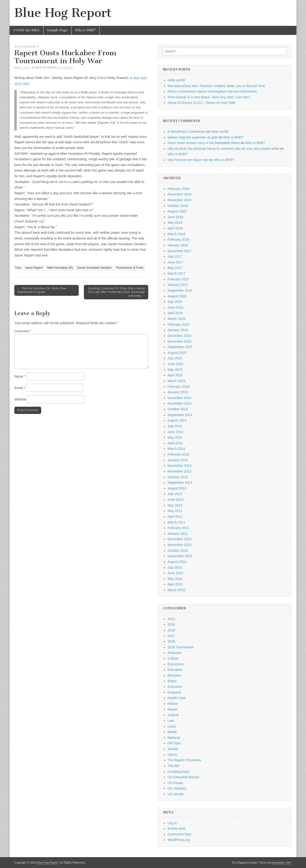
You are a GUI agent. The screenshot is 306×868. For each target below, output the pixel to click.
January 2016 (178, 330)
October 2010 (178, 551)
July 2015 (175, 358)
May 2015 (175, 370)
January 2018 (178, 245)
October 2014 (178, 409)
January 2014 (178, 460)
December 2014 (180, 398)
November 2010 (180, 545)
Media (172, 732)
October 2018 (178, 206)
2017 (171, 636)
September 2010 (180, 556)
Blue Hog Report (63, 13)
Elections (174, 675)
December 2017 (180, 251)
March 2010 (176, 590)
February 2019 (178, 189)
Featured (174, 692)
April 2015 (175, 375)
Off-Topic (174, 743)
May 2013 (175, 505)
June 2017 (175, 262)
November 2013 (180, 471)
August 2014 (177, 420)
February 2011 (178, 528)
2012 (171, 619)
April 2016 (175, 313)
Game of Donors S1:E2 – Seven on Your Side (201, 103)
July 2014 (175, 426)
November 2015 (180, 341)
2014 (171, 624)
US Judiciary (177, 788)
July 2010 (175, 568)
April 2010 (175, 584)
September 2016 (180, 290)
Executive (175, 687)
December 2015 (180, 336)
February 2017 (178, 279)
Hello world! (176, 80)
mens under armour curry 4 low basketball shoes (204, 143)
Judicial (173, 715)
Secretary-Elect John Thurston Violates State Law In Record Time (216, 86)
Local (172, 726)
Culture (173, 658)
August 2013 (177, 488)
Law (171, 721)
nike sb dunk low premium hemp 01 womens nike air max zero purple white (223, 149)
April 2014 (175, 443)
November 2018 (180, 200)
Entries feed (177, 829)
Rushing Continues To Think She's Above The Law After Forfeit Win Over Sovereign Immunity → (116, 292)
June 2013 (175, 500)
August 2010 (177, 562)
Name (20, 376)
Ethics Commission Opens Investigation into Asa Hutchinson (212, 91)
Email (20, 388)
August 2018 (177, 211)
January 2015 (178, 392)
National (174, 738)
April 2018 (175, 228)
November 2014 (180, 403)
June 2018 (175, 217)
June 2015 (175, 364)
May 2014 (175, 437)
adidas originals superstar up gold (193, 137)
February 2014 (178, 454)
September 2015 (180, 347)
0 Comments (65, 67)
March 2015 (176, 381)
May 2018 (175, 223)
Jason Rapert (34, 268)
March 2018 (176, 234)
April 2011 (175, 517)
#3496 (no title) (26, 30)
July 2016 (175, 302)
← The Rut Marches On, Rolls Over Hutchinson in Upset (42, 290)
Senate (173, 749)
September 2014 (180, 415)
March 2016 (176, 319)
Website (20, 399)
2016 (171, 630)
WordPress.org (179, 840)
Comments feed (179, 834)
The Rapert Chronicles (184, 760)
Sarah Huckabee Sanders (94, 268)
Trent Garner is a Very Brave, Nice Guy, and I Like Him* (209, 97)
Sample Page (57, 30)
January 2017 (178, 285)
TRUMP (174, 766)
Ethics (172, 681)
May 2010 (175, 579)
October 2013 (178, 477)
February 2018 (178, 239)
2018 (171, 641)
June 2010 (175, 573)
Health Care (177, 698)
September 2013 (180, 483)
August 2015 (177, 353)
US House (175, 783)
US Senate (176, 794)
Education (175, 670)
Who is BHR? (85, 30)
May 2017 (175, 268)
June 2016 (175, 307)
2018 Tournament (27, 47)
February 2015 (178, 387)
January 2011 (178, 534)
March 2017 (176, 273)
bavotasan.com (281, 863)
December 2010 (180, 539)
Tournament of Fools (130, 268)
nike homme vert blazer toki (188, 160)
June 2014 (175, 432)
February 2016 (178, 324)
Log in (172, 823)
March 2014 (176, 449)
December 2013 (180, 466)
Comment (23, 331)
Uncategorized (178, 772)
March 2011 (176, 522)
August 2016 (177, 296)
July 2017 (175, 256)
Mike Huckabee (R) (60, 268)
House (172, 709)
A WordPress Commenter (186, 132)
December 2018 (180, 194)
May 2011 (175, 511)
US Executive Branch (183, 777)
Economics (176, 664)
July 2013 (175, 494)
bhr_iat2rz (25, 67)
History (173, 704)
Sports (172, 755)
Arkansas (175, 653)
